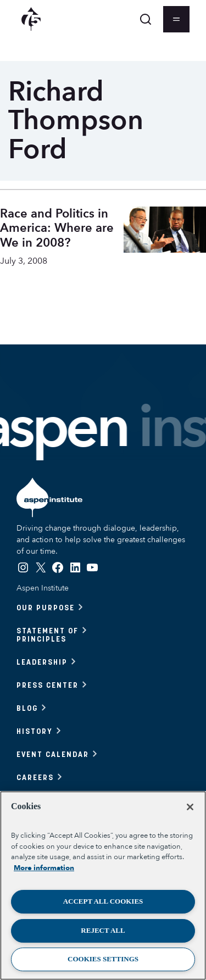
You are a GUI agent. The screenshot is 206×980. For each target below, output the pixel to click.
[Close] (190, 807)
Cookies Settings (103, 959)
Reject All (103, 930)
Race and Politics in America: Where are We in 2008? (57, 228)
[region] (103, 886)
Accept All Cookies (103, 901)
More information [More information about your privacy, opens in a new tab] (44, 868)
